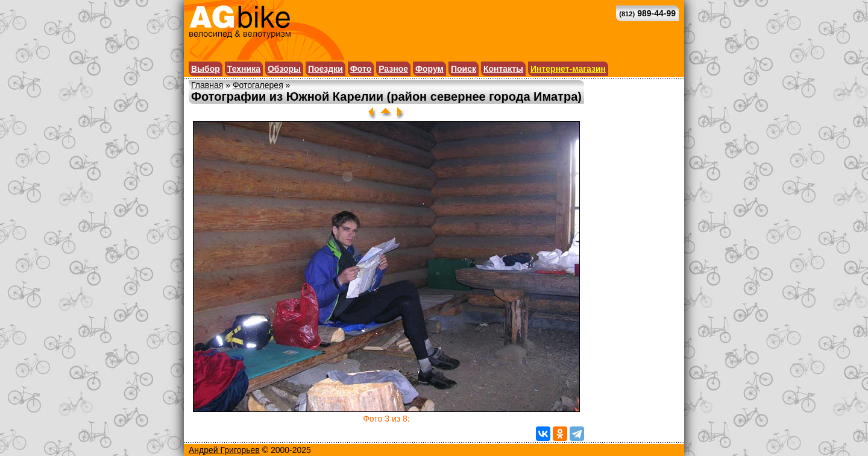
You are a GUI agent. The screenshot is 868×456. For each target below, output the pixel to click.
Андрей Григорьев (224, 450)
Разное (393, 69)
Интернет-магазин (568, 69)
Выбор (206, 69)
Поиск (464, 69)
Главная (207, 85)
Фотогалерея (258, 85)
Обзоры (284, 69)
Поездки (325, 69)
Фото (361, 69)
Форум (429, 69)
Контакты (503, 69)
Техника (244, 69)
